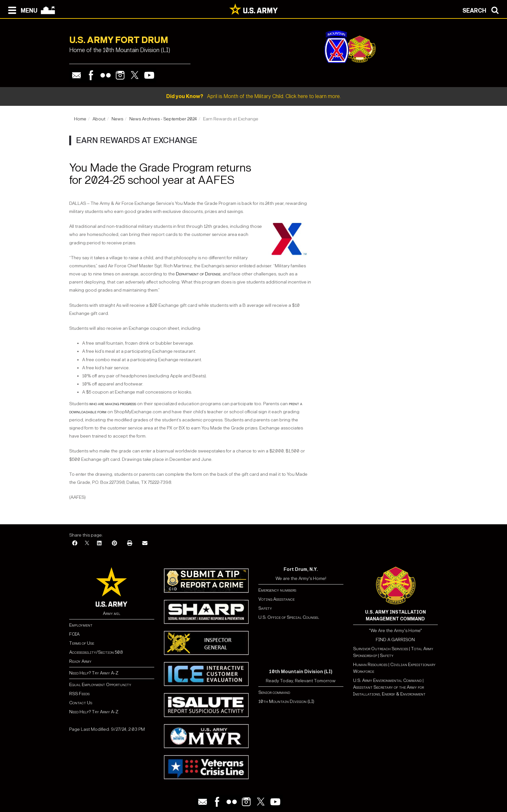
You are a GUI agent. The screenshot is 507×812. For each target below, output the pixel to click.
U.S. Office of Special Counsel (289, 617)
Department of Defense (198, 274)
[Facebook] (75, 544)
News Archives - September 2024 (163, 119)
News (117, 119)
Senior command (274, 692)
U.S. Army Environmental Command (387, 680)
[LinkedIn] (99, 544)
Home (80, 119)
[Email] (145, 544)
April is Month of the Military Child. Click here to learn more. (253, 96)
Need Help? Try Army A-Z (94, 673)
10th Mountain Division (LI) (286, 701)
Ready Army (80, 661)
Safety (265, 608)
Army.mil (112, 613)
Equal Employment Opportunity (100, 685)
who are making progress (113, 404)
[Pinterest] (114, 544)
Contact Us (81, 703)
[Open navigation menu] (21, 10)
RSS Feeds (79, 694)
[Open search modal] (482, 10)
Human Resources (370, 665)
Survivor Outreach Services (381, 649)
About (99, 119)
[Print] (130, 544)
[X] (87, 544)
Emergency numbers (277, 590)
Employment (81, 625)
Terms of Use (82, 643)
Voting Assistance (276, 599)
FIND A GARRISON (395, 640)
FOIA (74, 634)
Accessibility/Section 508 (96, 652)
